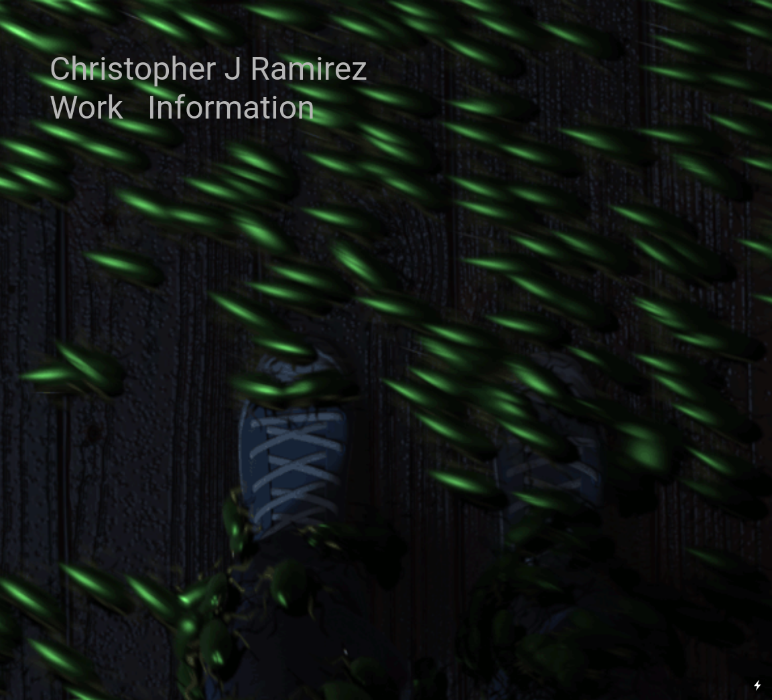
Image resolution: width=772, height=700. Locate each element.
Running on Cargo (757, 627)
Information (231, 108)
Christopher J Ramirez (208, 69)
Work (86, 108)
